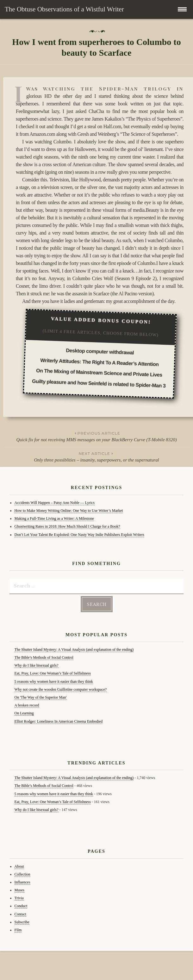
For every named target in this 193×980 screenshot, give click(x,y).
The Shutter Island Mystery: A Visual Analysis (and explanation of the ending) (74, 650)
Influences (22, 882)
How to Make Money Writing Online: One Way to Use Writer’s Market (69, 511)
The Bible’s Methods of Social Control (44, 657)
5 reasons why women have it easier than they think (54, 682)
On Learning (24, 713)
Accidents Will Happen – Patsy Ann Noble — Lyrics (55, 503)
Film (18, 930)
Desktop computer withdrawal (100, 351)
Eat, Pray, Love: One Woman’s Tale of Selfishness (53, 673)
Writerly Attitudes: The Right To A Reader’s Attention (100, 362)
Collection (22, 874)
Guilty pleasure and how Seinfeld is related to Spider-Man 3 (99, 384)
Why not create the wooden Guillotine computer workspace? (61, 689)
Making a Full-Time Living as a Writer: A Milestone (54, 518)
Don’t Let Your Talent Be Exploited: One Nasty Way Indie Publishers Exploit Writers (79, 535)
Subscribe (22, 922)
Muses (19, 890)
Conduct (21, 906)
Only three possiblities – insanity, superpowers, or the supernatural (96, 456)
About (19, 866)
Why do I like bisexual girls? (37, 665)
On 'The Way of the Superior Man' (41, 697)
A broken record (27, 705)
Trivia (19, 898)
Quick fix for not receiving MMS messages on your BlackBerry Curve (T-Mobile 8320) (96, 436)
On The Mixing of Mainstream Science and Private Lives (99, 373)
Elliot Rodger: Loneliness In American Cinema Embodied (59, 721)
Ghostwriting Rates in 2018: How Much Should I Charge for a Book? (67, 526)
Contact (20, 914)
